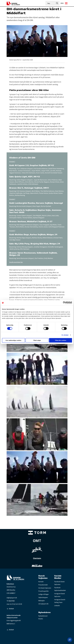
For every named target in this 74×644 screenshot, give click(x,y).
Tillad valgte (37, 340)
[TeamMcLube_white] (37, 566)
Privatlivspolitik (43, 591)
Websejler (42, 601)
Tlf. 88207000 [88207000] (11, 601)
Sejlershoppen (43, 597)
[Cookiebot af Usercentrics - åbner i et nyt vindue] (64, 303)
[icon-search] (57, 3)
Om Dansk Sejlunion (45, 588)
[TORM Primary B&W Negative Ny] (37, 533)
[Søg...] (50, 3)
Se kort (11, 609)
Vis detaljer (65, 335)
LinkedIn (57, 606)
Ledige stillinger (44, 594)
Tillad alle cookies (61, 340)
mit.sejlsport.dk (43, 604)
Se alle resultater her (16, 262)
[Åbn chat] (70, 640)
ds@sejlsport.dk (12, 598)
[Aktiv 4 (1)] (37, 541)
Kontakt (41, 582)
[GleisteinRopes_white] (37, 558)
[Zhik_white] (37, 550)
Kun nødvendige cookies (13, 340)
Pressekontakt (43, 585)
